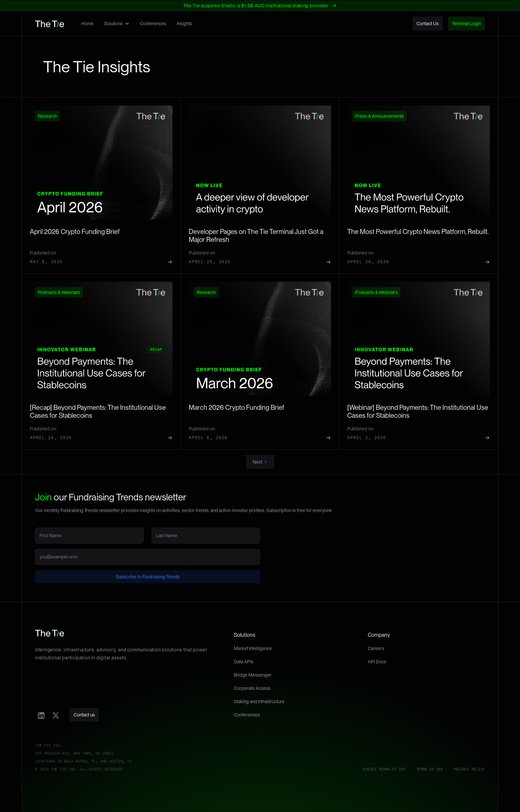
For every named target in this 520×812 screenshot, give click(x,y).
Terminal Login (466, 24)
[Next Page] (260, 462)
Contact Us (428, 24)
